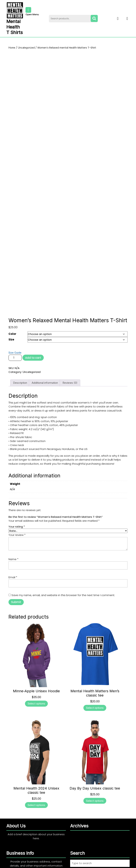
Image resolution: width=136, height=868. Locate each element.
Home (12, 48)
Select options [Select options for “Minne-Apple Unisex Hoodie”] (36, 682)
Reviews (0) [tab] (70, 361)
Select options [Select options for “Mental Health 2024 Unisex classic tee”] (36, 783)
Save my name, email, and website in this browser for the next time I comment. (63, 574)
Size (11, 318)
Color (12, 312)
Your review (17, 513)
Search (94, 19)
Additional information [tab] (45, 361)
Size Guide (15, 331)
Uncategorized (26, 48)
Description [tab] (20, 361)
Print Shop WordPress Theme (54, 863)
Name (13, 538)
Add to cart (33, 336)
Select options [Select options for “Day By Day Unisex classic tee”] (95, 779)
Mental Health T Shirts (15, 27)
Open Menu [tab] (32, 12)
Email (13, 556)
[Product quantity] (15, 336)
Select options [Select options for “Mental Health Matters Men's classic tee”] (95, 686)
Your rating (17, 505)
